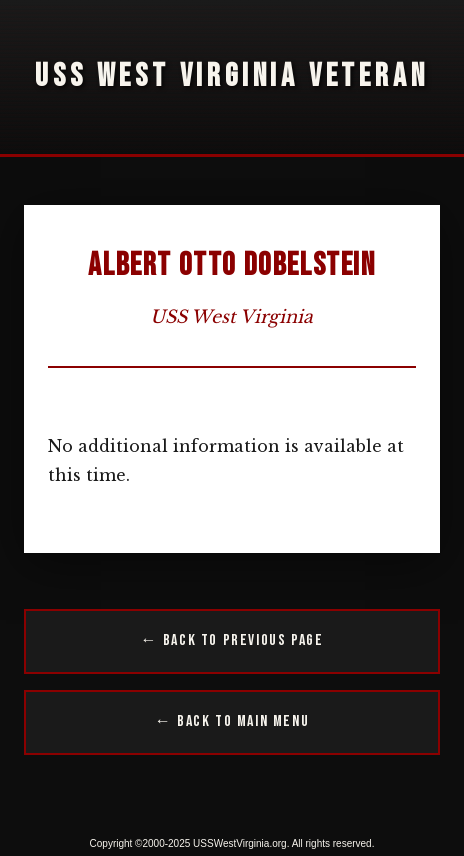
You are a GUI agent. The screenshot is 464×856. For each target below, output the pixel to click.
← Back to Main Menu (232, 721)
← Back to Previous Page (232, 640)
